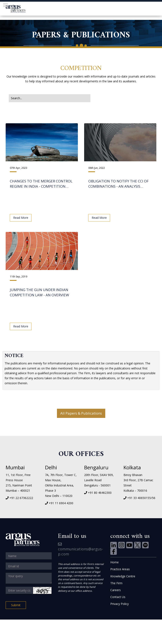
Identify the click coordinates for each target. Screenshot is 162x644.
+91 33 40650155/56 (141, 498)
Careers (116, 590)
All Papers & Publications (81, 413)
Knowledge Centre (123, 576)
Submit (16, 605)
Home (114, 562)
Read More (21, 218)
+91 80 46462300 (100, 493)
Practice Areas (120, 569)
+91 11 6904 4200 (61, 503)
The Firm (116, 583)
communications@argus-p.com (80, 549)
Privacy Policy (120, 604)
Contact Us (118, 597)
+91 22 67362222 (21, 498)
